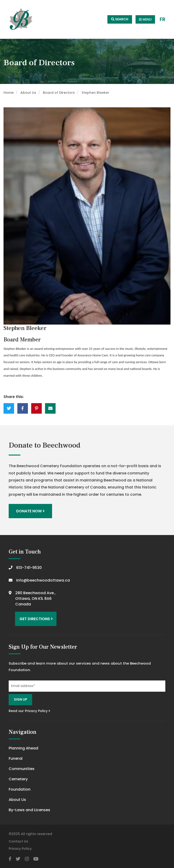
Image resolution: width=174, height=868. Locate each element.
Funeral (16, 758)
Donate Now (30, 511)
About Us (28, 93)
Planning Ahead (23, 748)
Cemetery (18, 779)
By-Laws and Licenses (29, 810)
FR (163, 20)
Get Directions (36, 619)
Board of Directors (59, 93)
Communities (22, 769)
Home (9, 93)
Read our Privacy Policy (29, 711)
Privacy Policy (20, 849)
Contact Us (18, 841)
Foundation (20, 789)
